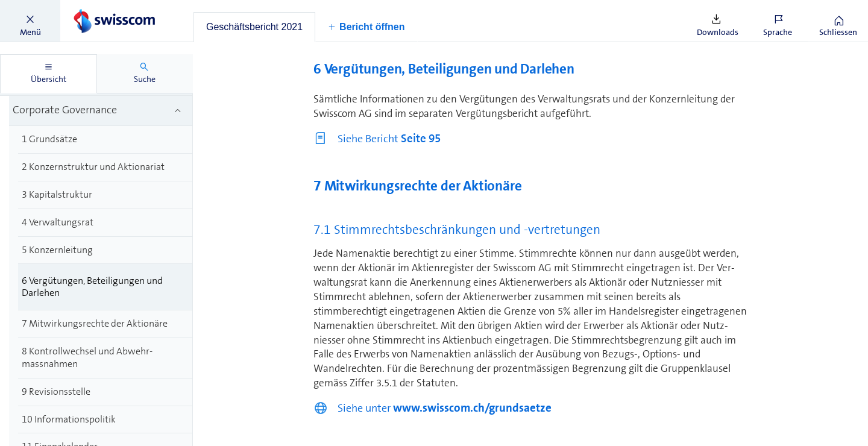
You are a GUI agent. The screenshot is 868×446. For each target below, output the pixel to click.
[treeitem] (101, 111)
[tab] (254, 27)
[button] (30, 21)
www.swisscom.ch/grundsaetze (472, 408)
